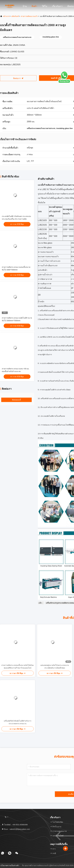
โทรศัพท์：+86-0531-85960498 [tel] (15, 825)
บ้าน (25, 6)
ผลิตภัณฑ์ (15, 16)
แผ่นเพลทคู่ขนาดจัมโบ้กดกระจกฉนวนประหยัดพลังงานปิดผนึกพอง (55, 667)
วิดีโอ (45, 6)
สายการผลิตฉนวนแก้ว (29, 16)
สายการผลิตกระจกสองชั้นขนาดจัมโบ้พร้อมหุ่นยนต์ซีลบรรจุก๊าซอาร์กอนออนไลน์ (18, 667)
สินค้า (34, 6)
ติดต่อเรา (18, 78)
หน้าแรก (6, 16)
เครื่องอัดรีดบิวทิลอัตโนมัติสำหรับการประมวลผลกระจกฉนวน (18, 722)
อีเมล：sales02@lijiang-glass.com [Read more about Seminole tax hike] (16, 829)
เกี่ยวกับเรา (57, 6)
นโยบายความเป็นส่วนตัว (10, 865)
